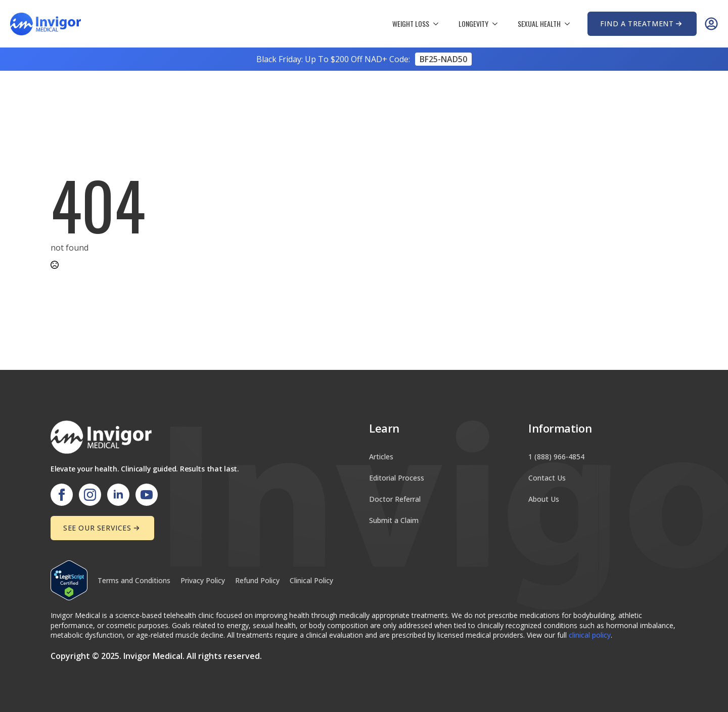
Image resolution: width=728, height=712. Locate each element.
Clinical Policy (311, 580)
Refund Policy (257, 580)
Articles (381, 457)
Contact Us (547, 478)
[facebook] (62, 495)
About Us (544, 499)
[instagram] (90, 495)
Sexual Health (539, 23)
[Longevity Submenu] (498, 24)
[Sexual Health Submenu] (570, 24)
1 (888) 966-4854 (556, 457)
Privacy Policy (203, 580)
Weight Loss (411, 23)
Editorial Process (397, 478)
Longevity (473, 23)
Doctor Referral (395, 499)
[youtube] (147, 495)
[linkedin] (118, 495)
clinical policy (590, 635)
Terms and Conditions (134, 580)
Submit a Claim (394, 520)
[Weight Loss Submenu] (439, 24)
